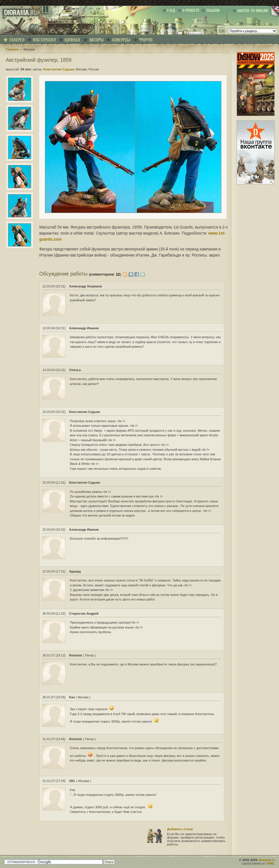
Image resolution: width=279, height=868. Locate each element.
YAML (270, 863)
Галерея (12, 49)
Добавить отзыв (180, 829)
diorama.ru (266, 860)
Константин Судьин (59, 69)
